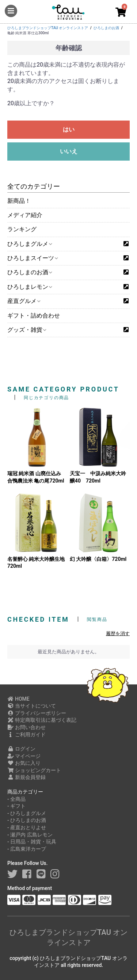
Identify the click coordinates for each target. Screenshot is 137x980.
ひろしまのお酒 (29, 272)
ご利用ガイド (26, 735)
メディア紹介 (25, 215)
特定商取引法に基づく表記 (42, 720)
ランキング (22, 229)
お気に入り (24, 763)
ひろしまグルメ (29, 244)
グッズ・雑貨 (26, 330)
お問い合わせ (26, 727)
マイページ (24, 756)
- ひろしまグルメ (27, 813)
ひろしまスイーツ (32, 258)
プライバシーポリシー (37, 713)
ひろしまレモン (29, 287)
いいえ (69, 151)
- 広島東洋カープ (27, 849)
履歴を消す (118, 633)
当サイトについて (32, 706)
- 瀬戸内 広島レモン (30, 835)
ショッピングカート (34, 770)
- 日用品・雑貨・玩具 (32, 842)
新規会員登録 (26, 777)
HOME (18, 699)
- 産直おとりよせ (27, 827)
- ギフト (16, 806)
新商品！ (19, 201)
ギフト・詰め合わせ (34, 316)
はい (69, 129)
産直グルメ (24, 301)
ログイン (21, 749)
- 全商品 (16, 799)
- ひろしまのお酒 (27, 820)
